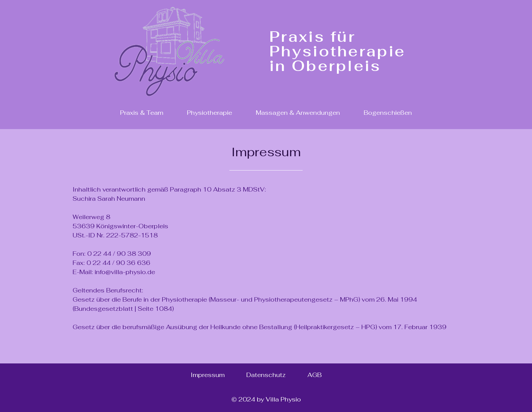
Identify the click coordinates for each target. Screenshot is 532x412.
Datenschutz (266, 375)
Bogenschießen (388, 113)
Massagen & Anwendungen (298, 113)
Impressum (208, 375)
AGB (315, 375)
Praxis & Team (142, 113)
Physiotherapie (210, 113)
